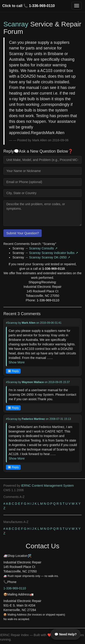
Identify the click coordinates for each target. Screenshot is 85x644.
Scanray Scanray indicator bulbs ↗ (54, 253)
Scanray (16, 24)
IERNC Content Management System (47, 486)
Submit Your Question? (23, 233)
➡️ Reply (13, 371)
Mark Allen (29, 323)
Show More (17, 362)
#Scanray (12, 323)
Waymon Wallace (33, 382)
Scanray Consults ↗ (43, 248)
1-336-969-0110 (42, 6)
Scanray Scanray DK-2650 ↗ (50, 257)
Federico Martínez (33, 419)
